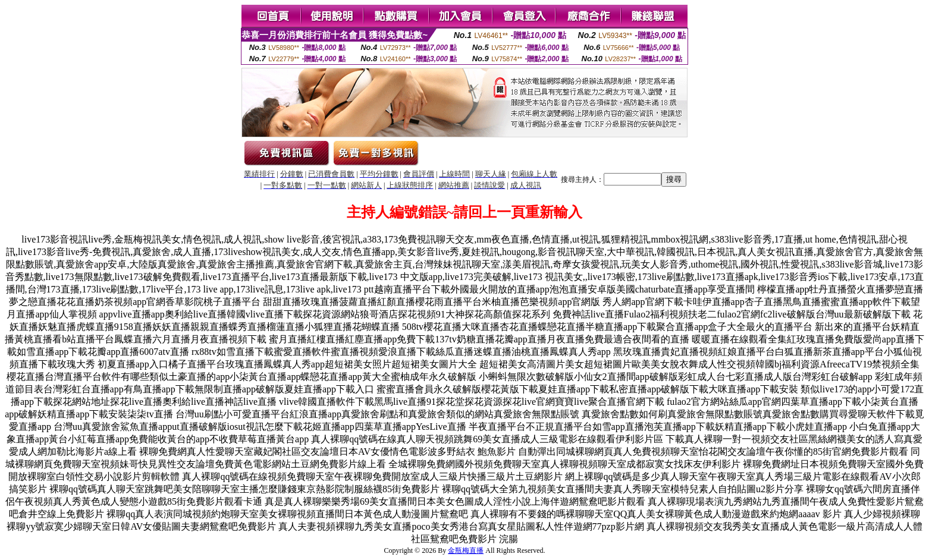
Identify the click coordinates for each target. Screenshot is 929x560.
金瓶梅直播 (466, 550)
